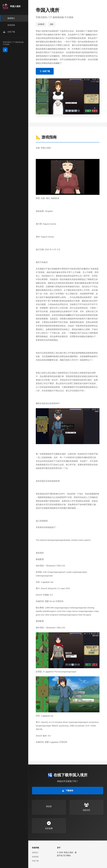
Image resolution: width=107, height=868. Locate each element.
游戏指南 (35, 857)
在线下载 (35, 861)
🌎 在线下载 (45, 71)
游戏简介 (35, 853)
